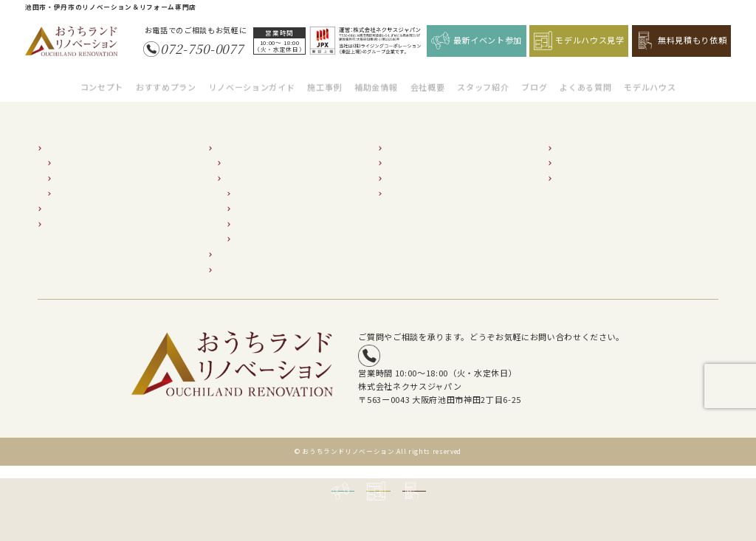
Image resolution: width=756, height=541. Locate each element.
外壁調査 (251, 200)
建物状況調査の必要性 (265, 169)
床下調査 (251, 184)
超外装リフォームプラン (89, 215)
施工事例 (324, 79)
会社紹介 (403, 139)
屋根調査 (251, 215)
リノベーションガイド (252, 79)
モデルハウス (650, 79)
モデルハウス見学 (579, 41)
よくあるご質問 (415, 184)
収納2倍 (71, 184)
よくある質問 (585, 79)
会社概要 (428, 79)
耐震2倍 (71, 154)
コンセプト (102, 79)
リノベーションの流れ (265, 154)
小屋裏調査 (255, 230)
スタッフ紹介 (483, 79)
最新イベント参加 (477, 41)
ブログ (534, 79)
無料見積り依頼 (584, 169)
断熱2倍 (71, 169)
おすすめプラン (166, 79)
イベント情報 (580, 154)
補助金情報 (376, 79)
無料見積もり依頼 (681, 41)
